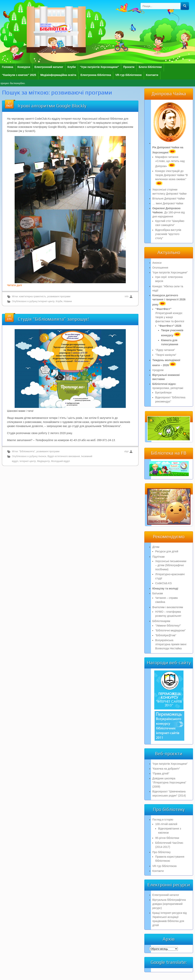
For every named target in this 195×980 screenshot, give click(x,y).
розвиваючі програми (59, 296)
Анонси (42, 456)
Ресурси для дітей (167, 551)
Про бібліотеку (161, 852)
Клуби (72, 67)
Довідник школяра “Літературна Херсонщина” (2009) (169, 782)
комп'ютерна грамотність (33, 296)
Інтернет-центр (46, 301)
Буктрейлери (163, 393)
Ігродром (158, 370)
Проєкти (129, 67)
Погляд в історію (163, 820)
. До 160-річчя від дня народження (168, 212)
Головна (8, 67)
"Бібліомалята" (27, 451)
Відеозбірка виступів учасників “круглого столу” (168, 234)
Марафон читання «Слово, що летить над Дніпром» (170, 162)
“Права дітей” (161, 773)
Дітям (156, 547)
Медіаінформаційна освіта (58, 75)
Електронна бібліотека (96, 75)
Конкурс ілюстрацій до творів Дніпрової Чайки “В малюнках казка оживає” (172, 177)
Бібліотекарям (161, 621)
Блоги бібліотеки (150, 67)
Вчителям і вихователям (168, 607)
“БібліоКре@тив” (166, 635)
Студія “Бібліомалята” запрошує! (54, 319)
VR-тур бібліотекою (128, 75)
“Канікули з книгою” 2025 (19, 75)
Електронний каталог (49, 67)
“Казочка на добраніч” (166, 769)
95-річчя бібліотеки (167, 838)
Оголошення (160, 268)
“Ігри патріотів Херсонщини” (99, 67)
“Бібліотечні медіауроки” (170, 630)
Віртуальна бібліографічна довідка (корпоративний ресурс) (169, 904)
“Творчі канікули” (166, 355)
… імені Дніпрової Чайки (168, 203)
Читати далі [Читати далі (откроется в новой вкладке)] (14, 285)
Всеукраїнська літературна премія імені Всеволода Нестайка (171, 644)
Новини (68, 301)
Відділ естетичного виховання (64, 456)
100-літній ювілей (166, 824)
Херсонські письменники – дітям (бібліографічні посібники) (171, 565)
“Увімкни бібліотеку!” (168, 626)
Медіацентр (43, 461)
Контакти (152, 75)
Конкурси (24, 67)
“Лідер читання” (165, 350)
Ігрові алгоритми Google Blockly (52, 106)
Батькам (158, 593)
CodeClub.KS (164, 583)
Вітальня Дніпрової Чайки (168, 198)
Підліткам (158, 557)
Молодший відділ (60, 461)
